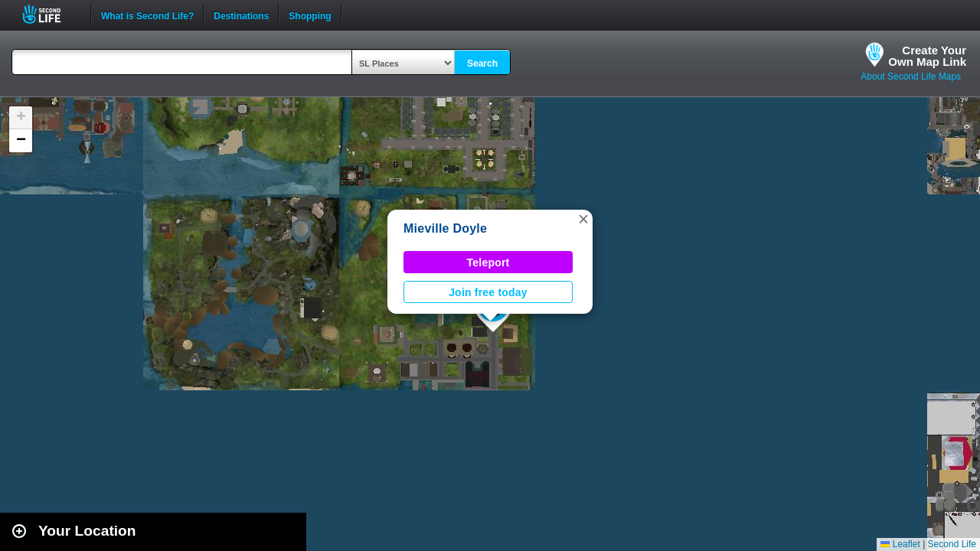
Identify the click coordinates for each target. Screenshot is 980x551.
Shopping (310, 15)
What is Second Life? (147, 15)
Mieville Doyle (445, 228)
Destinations (241, 15)
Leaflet (900, 544)
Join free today (488, 292)
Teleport (488, 262)
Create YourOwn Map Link (927, 56)
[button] (583, 219)
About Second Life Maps (911, 77)
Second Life (50, 14)
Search (482, 64)
